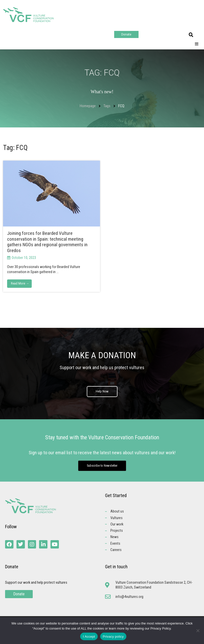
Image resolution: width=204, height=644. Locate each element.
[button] (191, 35)
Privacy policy (113, 637)
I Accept (89, 637)
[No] (198, 631)
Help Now (102, 392)
